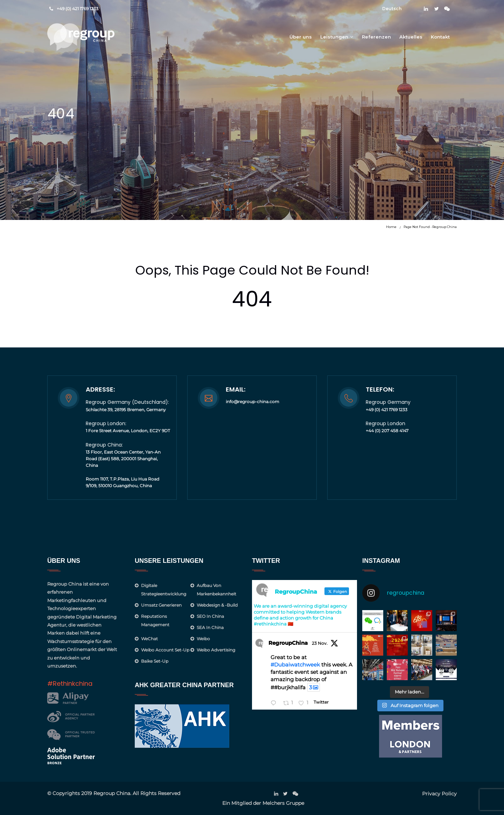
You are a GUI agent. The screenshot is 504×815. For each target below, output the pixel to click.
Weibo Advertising (216, 650)
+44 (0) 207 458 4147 (387, 431)
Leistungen (334, 37)
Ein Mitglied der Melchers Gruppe (263, 803)
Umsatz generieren (161, 605)
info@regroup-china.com (253, 402)
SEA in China (210, 627)
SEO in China (210, 616)
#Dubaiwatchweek (295, 665)
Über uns (301, 37)
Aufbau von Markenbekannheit (216, 590)
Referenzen (376, 37)
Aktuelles (411, 37)
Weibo (203, 639)
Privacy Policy (439, 794)
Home (391, 227)
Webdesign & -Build (217, 605)
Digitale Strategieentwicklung (164, 590)
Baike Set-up (155, 661)
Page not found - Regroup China (430, 227)
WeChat (149, 639)
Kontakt (440, 37)
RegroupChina (288, 643)
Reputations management (155, 620)
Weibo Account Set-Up (165, 650)
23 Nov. (320, 643)
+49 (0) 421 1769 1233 (78, 9)
